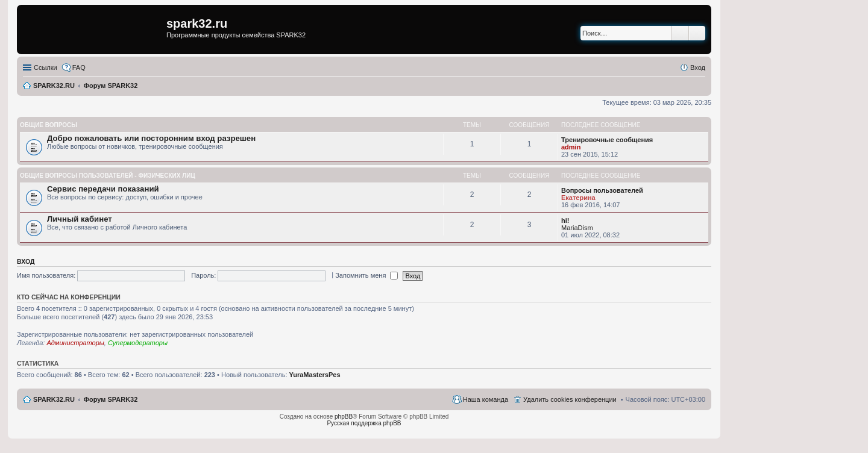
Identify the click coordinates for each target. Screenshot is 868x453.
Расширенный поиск (697, 33)
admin (571, 147)
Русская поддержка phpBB (364, 423)
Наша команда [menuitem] (486, 399)
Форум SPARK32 (111, 399)
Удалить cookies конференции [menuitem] (570, 399)
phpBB (344, 417)
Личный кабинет (80, 219)
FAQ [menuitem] (79, 67)
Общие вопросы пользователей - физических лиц (108, 176)
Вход (26, 261)
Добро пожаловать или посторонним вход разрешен (151, 138)
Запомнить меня (366, 275)
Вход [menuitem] (698, 67)
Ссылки (46, 67)
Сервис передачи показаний (103, 189)
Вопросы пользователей (602, 190)
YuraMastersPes (315, 375)
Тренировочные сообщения (607, 140)
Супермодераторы (138, 343)
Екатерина (578, 198)
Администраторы (75, 343)
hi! (565, 220)
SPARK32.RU (54, 399)
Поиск (680, 33)
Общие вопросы (49, 125)
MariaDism (577, 228)
